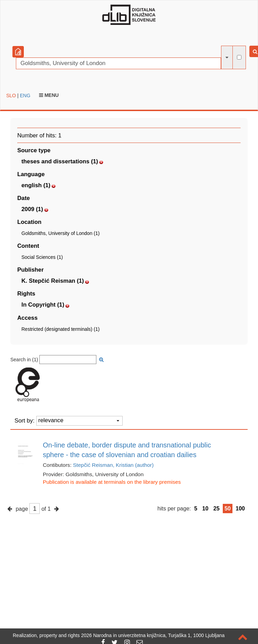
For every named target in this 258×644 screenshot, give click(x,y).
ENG (25, 96)
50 (228, 509)
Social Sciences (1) (42, 257)
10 (206, 509)
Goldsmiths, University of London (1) (60, 233)
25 (217, 509)
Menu (49, 95)
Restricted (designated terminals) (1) (60, 329)
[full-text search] (239, 57)
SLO (11, 96)
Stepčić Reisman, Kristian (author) (113, 465)
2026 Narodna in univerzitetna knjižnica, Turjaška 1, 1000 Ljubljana (153, 635)
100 (240, 509)
